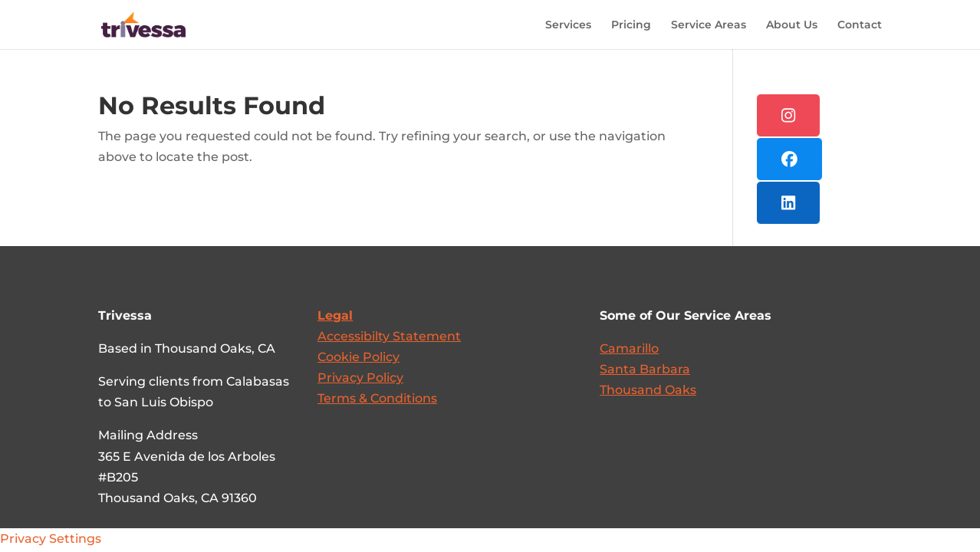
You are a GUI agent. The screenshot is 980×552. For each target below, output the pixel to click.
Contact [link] (860, 25)
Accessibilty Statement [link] (389, 336)
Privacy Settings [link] (51, 539)
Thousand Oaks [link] (648, 390)
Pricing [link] (631, 25)
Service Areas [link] (709, 25)
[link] (140, 23)
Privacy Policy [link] (360, 378)
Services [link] (568, 25)
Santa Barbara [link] (645, 369)
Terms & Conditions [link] (377, 398)
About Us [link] (792, 25)
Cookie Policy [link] (358, 357)
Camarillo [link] (629, 348)
